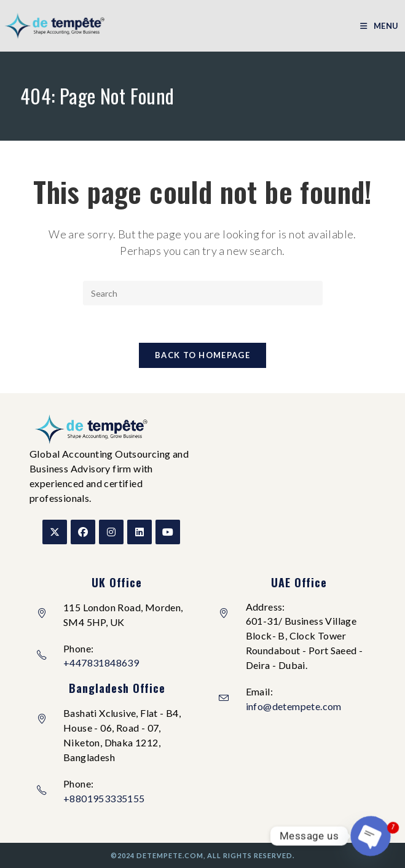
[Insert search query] (203, 293)
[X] (55, 532)
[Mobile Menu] (379, 26)
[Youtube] (168, 532)
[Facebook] (83, 532)
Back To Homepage (202, 355)
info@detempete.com (294, 706)
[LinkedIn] (140, 532)
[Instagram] (111, 532)
